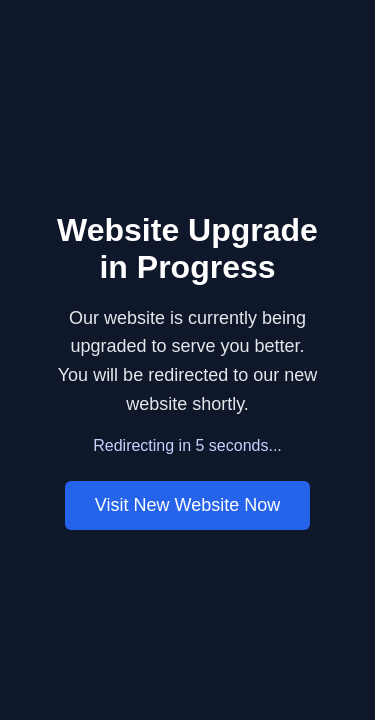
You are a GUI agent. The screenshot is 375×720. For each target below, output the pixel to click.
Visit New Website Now (187, 505)
